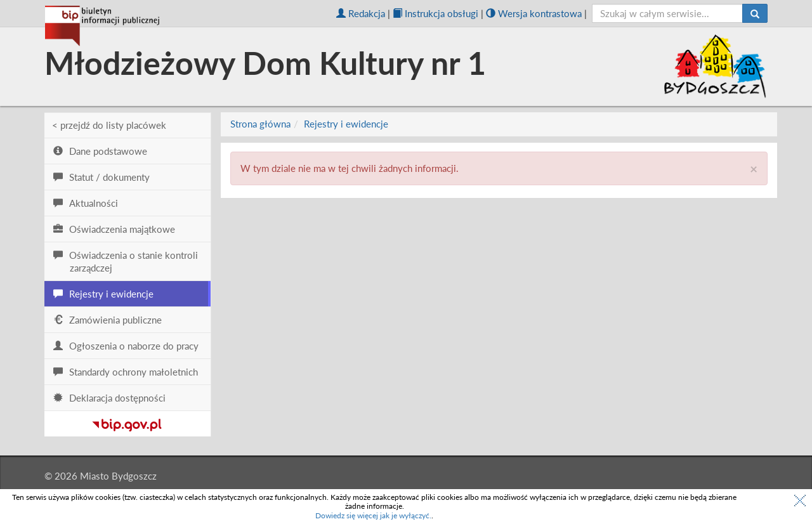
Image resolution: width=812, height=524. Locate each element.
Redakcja (361, 13)
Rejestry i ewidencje (346, 124)
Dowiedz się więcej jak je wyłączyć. (373, 515)
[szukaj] (668, 13)
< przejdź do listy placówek (109, 125)
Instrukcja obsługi (435, 13)
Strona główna (260, 124)
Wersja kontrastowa (534, 13)
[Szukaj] (755, 13)
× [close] (754, 168)
